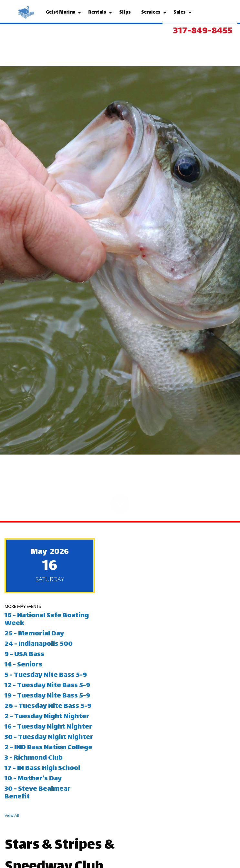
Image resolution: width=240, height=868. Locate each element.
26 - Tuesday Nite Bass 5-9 (49, 706)
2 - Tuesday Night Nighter (48, 717)
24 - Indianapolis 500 (39, 644)
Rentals (97, 12)
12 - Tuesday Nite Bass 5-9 (48, 686)
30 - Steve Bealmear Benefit (38, 793)
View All (12, 815)
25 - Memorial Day (34, 634)
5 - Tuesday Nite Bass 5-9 (46, 675)
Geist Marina (61, 12)
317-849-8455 (203, 31)
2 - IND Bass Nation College (49, 748)
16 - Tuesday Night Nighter (49, 727)
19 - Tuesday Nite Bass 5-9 (48, 696)
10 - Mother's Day (33, 779)
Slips (125, 12)
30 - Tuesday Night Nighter (50, 737)
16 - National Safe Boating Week (47, 620)
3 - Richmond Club (34, 758)
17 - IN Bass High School (43, 769)
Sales (180, 12)
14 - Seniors (24, 665)
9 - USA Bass (25, 655)
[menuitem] (27, 13)
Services (151, 12)
